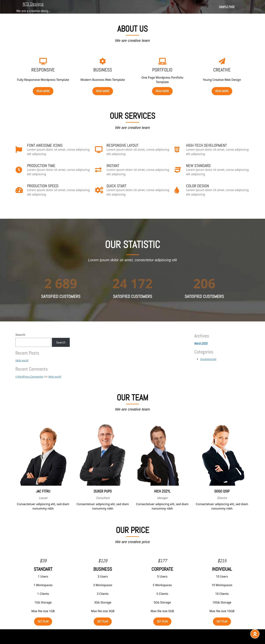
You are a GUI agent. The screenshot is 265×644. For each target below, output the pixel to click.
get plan (43, 621)
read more (43, 91)
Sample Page (227, 7)
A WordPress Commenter (29, 377)
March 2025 (201, 343)
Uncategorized (208, 359)
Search (20, 335)
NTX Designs (33, 4)
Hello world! (22, 360)
